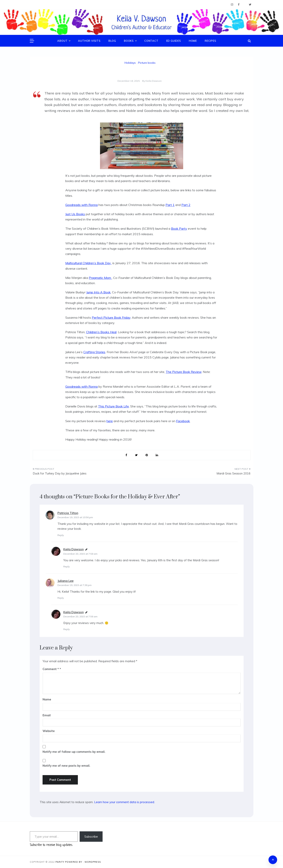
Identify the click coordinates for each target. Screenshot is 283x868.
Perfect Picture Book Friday (111, 317)
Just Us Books (75, 214)
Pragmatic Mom (100, 278)
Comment (51, 669)
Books (130, 41)
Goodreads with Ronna (81, 205)
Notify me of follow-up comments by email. (74, 752)
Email (47, 715)
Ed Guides (174, 41)
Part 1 (170, 205)
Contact (151, 41)
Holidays (130, 63)
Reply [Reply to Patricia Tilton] (61, 535)
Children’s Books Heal (101, 332)
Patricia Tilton (68, 513)
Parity (60, 862)
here (110, 421)
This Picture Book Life (113, 406)
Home (193, 41)
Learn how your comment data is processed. (124, 802)
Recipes (211, 41)
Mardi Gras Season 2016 (233, 473)
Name (47, 699)
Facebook (183, 421)
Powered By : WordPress (83, 862)
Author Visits (89, 41)
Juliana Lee (66, 581)
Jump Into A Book (98, 292)
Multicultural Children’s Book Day (88, 263)
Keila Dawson (154, 81)
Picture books (147, 63)
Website (49, 731)
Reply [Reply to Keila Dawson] (66, 566)
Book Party (179, 229)
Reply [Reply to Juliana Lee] (61, 598)
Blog (112, 41)
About (64, 41)
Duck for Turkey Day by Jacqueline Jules (60, 473)
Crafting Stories (94, 352)
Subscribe (91, 836)
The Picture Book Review (184, 372)
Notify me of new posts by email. (66, 766)
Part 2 (186, 205)
